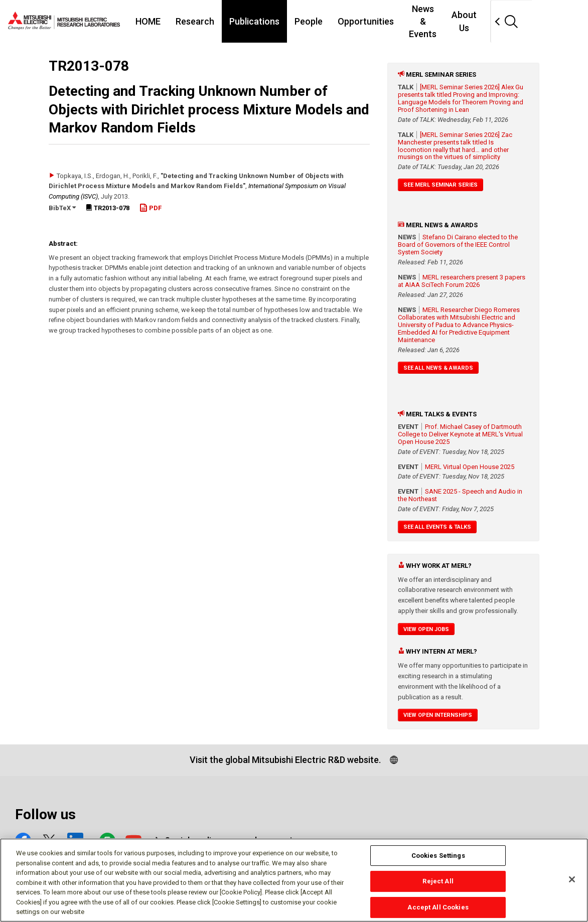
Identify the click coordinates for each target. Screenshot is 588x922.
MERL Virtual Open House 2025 (470, 467)
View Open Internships (438, 715)
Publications (263, 21)
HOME (157, 21)
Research (204, 21)
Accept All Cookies (438, 908)
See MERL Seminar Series (440, 185)
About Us (511, 21)
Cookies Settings (438, 856)
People (318, 21)
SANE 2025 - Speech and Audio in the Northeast (460, 495)
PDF (151, 208)
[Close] (572, 880)
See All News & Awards (438, 368)
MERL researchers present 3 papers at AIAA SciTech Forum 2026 (462, 281)
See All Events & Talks (437, 527)
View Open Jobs (426, 629)
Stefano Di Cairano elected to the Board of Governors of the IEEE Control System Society (458, 245)
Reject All (438, 882)
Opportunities (375, 21)
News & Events (448, 21)
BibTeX (62, 208)
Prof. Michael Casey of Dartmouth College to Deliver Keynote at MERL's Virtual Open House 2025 (460, 434)
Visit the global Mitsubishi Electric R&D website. (285, 760)
